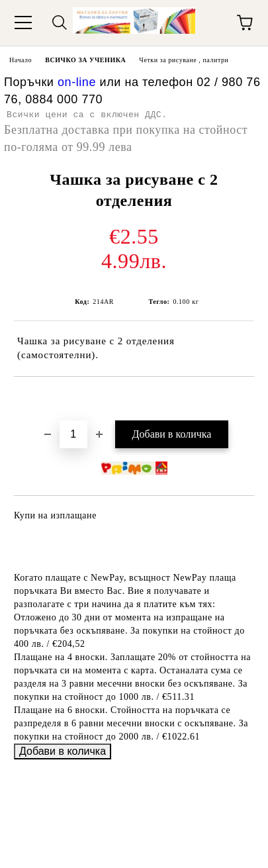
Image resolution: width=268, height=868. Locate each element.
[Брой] (73, 434)
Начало (21, 60)
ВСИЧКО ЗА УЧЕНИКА (85, 60)
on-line (77, 82)
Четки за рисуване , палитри (184, 60)
